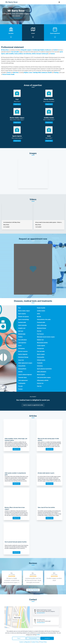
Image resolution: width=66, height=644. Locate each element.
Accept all (47, 638)
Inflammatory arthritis (43, 380)
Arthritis (20, 372)
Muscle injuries (41, 375)
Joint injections (22, 343)
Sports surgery (41, 354)
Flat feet (39, 331)
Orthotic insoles (41, 360)
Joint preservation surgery (44, 377)
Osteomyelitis (41, 357)
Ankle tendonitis (22, 325)
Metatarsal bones (41, 328)
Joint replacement (23, 380)
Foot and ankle (41, 351)
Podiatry (20, 337)
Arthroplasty (21, 348)
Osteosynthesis (22, 369)
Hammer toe (40, 383)
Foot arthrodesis (22, 340)
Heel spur (21, 331)
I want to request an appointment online (33, 405)
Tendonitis (40, 363)
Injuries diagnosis (23, 354)
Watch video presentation (16, 18)
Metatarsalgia (22, 334)
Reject (19, 638)
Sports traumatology (23, 319)
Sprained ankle (22, 322)
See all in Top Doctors (33, 590)
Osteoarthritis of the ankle (44, 319)
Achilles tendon (41, 311)
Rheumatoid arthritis (42, 343)
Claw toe (39, 386)
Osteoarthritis (22, 366)
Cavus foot (21, 360)
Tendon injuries (41, 346)
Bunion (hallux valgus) (24, 311)
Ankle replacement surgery (25, 363)
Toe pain (20, 386)
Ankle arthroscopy (42, 325)
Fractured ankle (41, 322)
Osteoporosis (40, 348)
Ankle (38, 314)
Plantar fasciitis (41, 308)
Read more (17, 104)
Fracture (20, 389)
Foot (19, 308)
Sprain (20, 346)
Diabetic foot (40, 340)
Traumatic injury (22, 377)
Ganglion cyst (22, 328)
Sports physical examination (44, 369)
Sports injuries (22, 314)
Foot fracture (40, 334)
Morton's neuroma (23, 351)
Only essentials (33, 638)
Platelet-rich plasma (23, 317)
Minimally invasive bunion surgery (46, 337)
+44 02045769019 (41, 613)
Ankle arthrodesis (42, 372)
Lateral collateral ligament (25, 375)
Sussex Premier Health (8, 74)
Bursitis (39, 317)
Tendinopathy (22, 383)
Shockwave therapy (23, 357)
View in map (17, 618)
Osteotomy (40, 366)
